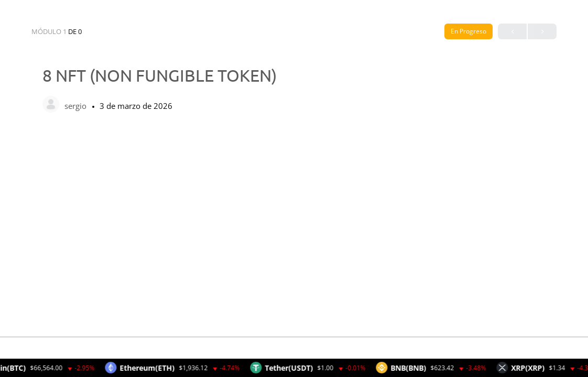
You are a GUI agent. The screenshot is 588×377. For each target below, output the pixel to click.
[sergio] (51, 105)
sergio (77, 106)
